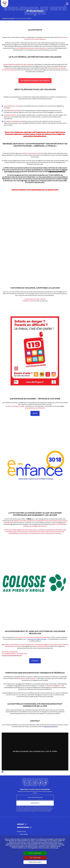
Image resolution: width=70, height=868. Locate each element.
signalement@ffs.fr (51, 727)
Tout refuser (35, 858)
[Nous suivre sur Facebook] (24, 783)
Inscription (35, 803)
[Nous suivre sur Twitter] (30, 783)
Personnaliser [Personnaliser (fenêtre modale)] (35, 862)
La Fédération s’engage (8, 18)
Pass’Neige (24, 834)
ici (50, 811)
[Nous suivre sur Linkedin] (46, 783)
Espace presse (23, 827)
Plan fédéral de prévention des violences (35, 81)
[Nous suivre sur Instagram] (35, 783)
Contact (21, 824)
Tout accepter (35, 853)
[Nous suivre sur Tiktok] (41, 783)
